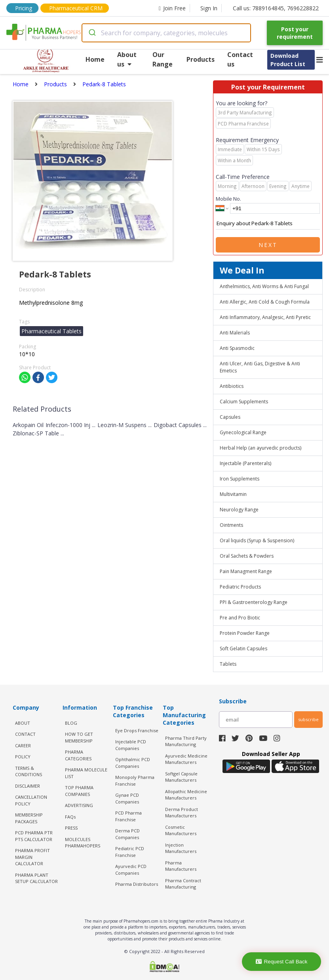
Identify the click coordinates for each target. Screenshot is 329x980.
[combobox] (166, 33)
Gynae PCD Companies (127, 798)
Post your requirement (295, 33)
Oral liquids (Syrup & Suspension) (257, 540)
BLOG (71, 723)
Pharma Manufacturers (181, 866)
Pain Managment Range (246, 571)
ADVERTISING (79, 805)
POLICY (23, 757)
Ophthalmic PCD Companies (133, 763)
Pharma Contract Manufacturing (183, 884)
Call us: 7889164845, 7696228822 (276, 8)
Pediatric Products (240, 587)
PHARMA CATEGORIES (78, 755)
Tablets (228, 664)
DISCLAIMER (28, 786)
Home (95, 59)
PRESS (71, 828)
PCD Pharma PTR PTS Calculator (34, 836)
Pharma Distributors (137, 884)
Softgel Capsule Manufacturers (181, 777)
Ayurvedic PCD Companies (131, 870)
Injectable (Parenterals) (245, 463)
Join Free (172, 8)
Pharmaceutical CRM (76, 8)
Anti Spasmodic (237, 348)
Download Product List (288, 60)
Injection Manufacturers (181, 848)
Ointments (231, 525)
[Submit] (92, 33)
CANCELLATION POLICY (31, 800)
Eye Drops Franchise (137, 730)
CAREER (23, 745)
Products (201, 59)
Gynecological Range (243, 432)
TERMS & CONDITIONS (29, 771)
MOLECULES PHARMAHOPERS (83, 843)
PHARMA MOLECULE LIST (86, 773)
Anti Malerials (235, 333)
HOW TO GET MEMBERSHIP (79, 737)
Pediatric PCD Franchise (130, 852)
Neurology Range (239, 510)
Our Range (163, 59)
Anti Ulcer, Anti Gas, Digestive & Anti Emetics (260, 367)
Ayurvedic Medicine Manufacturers (186, 759)
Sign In (209, 8)
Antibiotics (232, 386)
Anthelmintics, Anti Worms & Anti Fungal (264, 286)
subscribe (308, 719)
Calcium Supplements (244, 402)
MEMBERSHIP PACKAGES (29, 818)
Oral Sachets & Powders (247, 556)
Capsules (230, 417)
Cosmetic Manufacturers (181, 830)
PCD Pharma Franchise (128, 816)
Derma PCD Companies (127, 834)
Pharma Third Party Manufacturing (186, 741)
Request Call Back (282, 962)
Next (268, 245)
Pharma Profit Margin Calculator (32, 857)
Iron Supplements (240, 479)
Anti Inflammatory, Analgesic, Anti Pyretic (265, 317)
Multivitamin (233, 494)
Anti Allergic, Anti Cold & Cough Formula (265, 302)
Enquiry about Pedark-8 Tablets (268, 224)
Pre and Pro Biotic (240, 618)
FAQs (70, 817)
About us (127, 59)
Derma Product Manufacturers (182, 813)
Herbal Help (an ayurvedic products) (261, 448)
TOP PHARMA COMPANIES (79, 791)
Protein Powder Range (245, 633)
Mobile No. (228, 199)
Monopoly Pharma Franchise (135, 781)
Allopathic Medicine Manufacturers (186, 795)
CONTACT (25, 734)
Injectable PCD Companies (131, 745)
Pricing (24, 8)
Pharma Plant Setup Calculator (36, 878)
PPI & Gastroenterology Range (254, 602)
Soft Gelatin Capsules (243, 649)
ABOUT (23, 723)
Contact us (240, 59)
